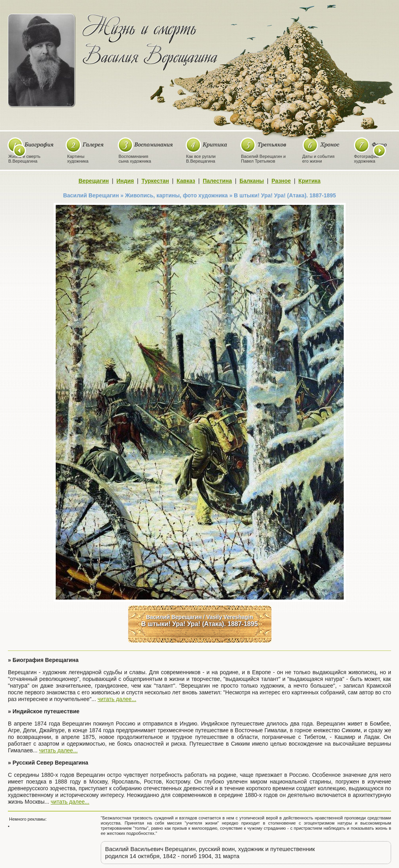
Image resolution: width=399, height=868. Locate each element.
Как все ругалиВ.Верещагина (201, 159)
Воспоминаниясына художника (135, 159)
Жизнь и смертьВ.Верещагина (24, 159)
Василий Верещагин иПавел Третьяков (263, 159)
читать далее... (117, 699)
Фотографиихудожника (366, 159)
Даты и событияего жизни (318, 159)
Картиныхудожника (78, 159)
